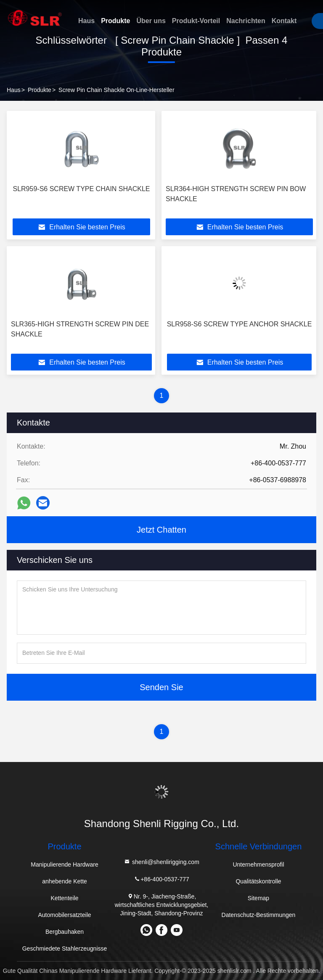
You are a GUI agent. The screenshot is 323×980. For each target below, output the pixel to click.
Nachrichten (246, 21)
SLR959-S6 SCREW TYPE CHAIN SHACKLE (81, 189)
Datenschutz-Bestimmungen (259, 915)
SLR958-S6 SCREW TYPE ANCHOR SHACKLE (240, 324)
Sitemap (258, 898)
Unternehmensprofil (258, 864)
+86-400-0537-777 (161, 879)
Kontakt (284, 21)
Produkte (115, 21)
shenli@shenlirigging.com (161, 862)
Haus (86, 21)
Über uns (151, 21)
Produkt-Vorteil (196, 21)
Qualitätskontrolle (258, 881)
